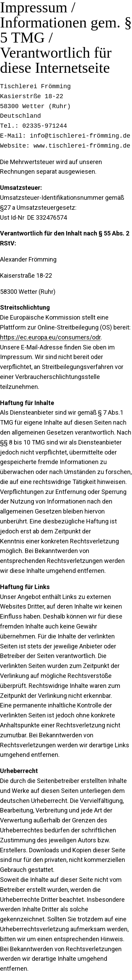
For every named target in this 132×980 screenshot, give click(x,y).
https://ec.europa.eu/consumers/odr (50, 337)
